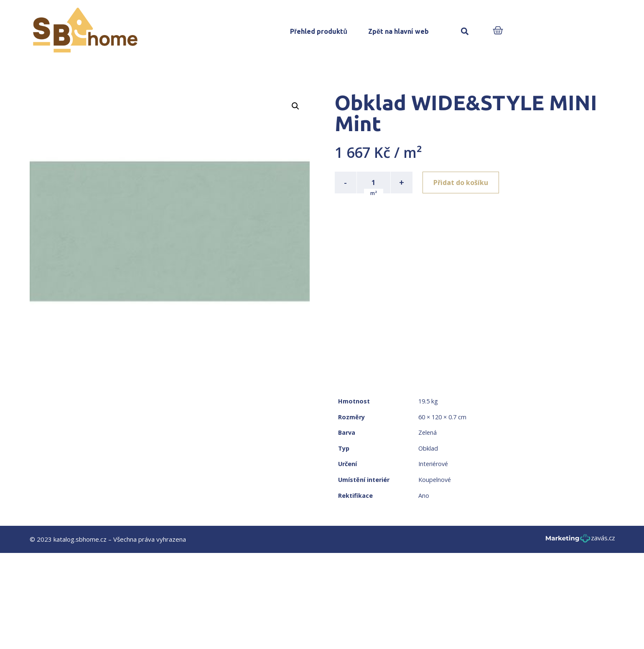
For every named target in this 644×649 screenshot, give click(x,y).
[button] (465, 32)
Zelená (428, 432)
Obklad (428, 448)
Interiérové (433, 464)
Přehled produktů (319, 31)
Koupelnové (435, 480)
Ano (424, 496)
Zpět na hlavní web (398, 31)
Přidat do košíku (461, 183)
